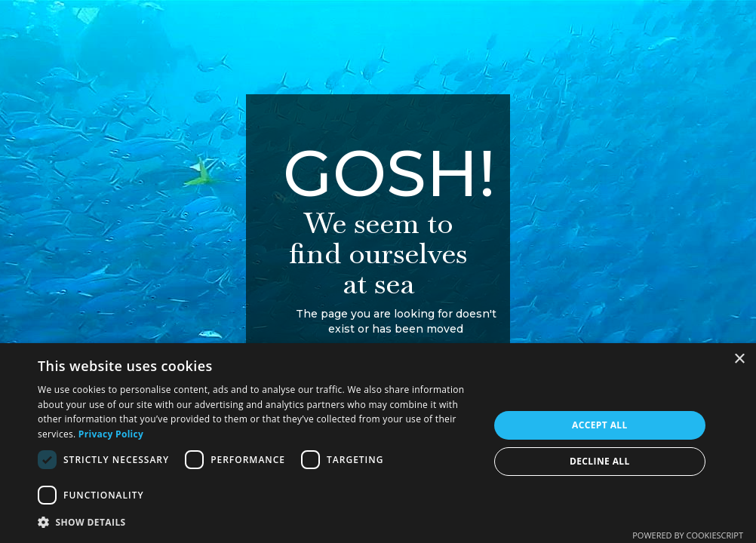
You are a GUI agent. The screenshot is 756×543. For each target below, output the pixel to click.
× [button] (739, 359)
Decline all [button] (600, 461)
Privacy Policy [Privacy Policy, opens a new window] (111, 434)
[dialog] (378, 443)
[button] (257, 522)
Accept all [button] (600, 425)
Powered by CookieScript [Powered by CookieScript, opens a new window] (688, 535)
